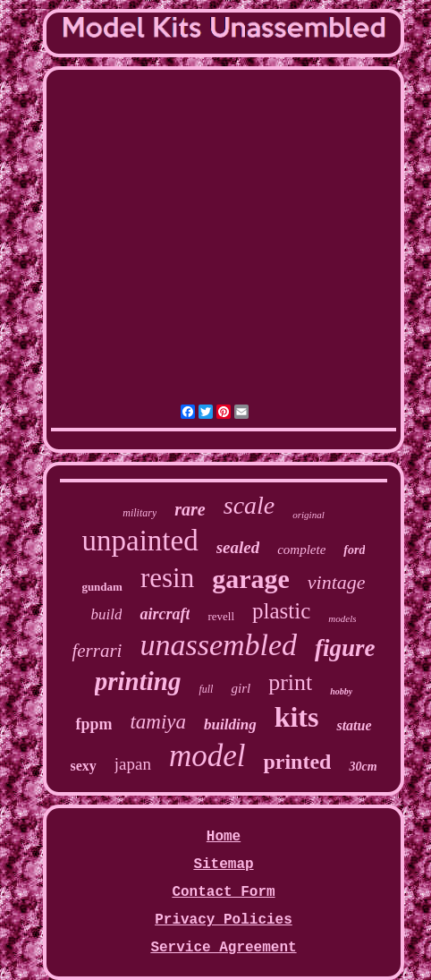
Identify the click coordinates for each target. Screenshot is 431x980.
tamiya (158, 722)
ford (354, 550)
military (139, 513)
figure (345, 648)
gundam (102, 587)
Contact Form (223, 892)
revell (221, 616)
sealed (238, 547)
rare (190, 509)
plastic (281, 611)
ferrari (97, 651)
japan (133, 764)
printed (297, 762)
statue (354, 725)
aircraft (165, 614)
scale (249, 505)
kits (297, 717)
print (290, 682)
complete (301, 550)
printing (138, 681)
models (342, 618)
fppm (93, 724)
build (107, 614)
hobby (341, 691)
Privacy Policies (224, 920)
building (230, 724)
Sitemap (223, 865)
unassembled (218, 645)
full (206, 689)
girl (241, 688)
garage (251, 579)
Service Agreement (223, 948)
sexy (83, 766)
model (207, 756)
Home (224, 837)
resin (167, 578)
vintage (337, 582)
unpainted (140, 541)
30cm (363, 767)
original (308, 515)
